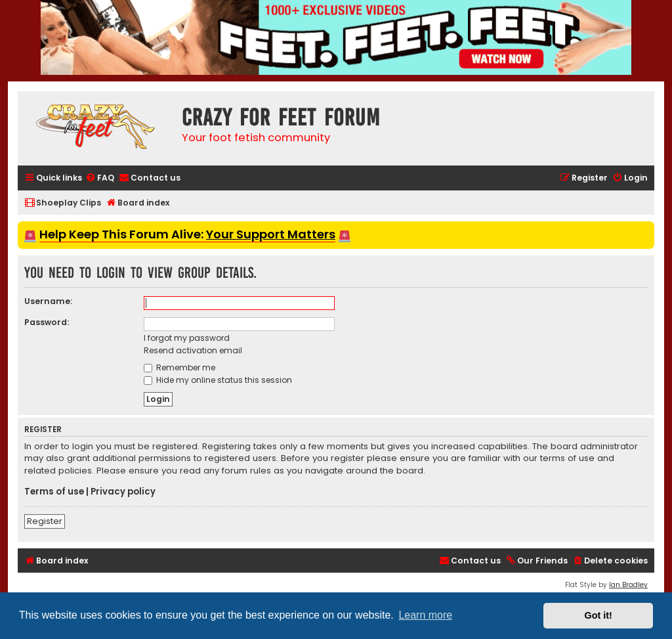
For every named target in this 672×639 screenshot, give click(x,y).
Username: (48, 301)
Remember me (179, 367)
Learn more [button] (425, 615)
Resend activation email (193, 350)
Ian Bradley (628, 585)
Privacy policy (123, 492)
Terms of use (54, 492)
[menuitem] (100, 178)
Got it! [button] (598, 615)
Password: (47, 322)
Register (45, 521)
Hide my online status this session (218, 380)
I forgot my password (187, 338)
